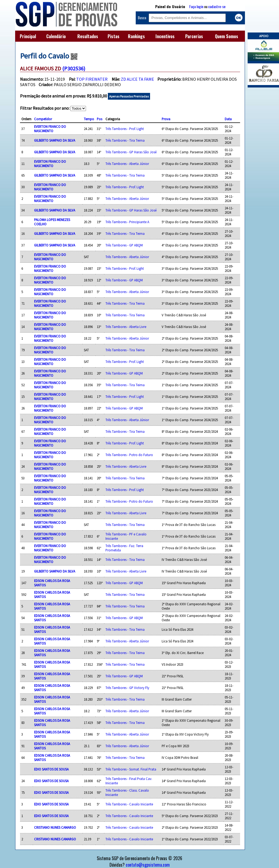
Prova (166, 119)
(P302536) (74, 68)
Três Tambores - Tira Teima (125, 140)
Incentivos (165, 36)
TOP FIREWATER (92, 79)
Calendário (56, 36)
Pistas (114, 36)
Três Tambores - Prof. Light (125, 129)
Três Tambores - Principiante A (127, 222)
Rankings (136, 36)
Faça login (196, 6)
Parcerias (194, 36)
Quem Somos (227, 36)
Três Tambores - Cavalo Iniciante (129, 804)
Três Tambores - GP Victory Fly (127, 688)
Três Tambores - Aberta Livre (126, 327)
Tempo (89, 119)
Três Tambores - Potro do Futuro (129, 455)
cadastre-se (217, 6)
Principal (28, 36)
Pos (99, 119)
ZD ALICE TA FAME (137, 79)
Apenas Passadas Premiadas (129, 96)
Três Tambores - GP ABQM (124, 245)
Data (228, 119)
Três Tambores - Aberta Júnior (127, 164)
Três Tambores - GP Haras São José (131, 152)
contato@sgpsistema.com (148, 865)
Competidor (43, 119)
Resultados (88, 36)
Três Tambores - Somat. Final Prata (131, 769)
